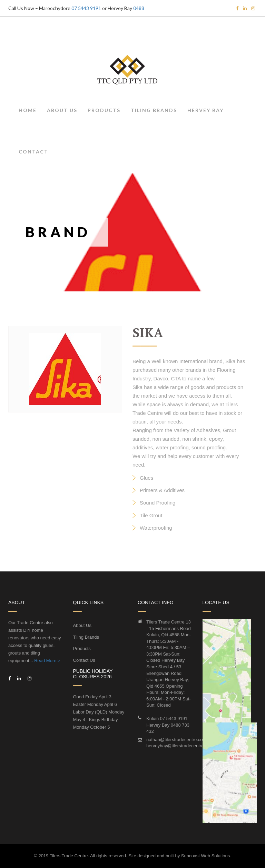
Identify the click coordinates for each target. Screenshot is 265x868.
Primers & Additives (162, 490)
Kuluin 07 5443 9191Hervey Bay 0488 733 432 (168, 725)
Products (104, 110)
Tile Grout (151, 515)
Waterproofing (156, 528)
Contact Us (84, 660)
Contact (33, 152)
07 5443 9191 (86, 8)
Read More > (47, 661)
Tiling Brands (154, 110)
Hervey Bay (205, 110)
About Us (62, 110)
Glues (146, 478)
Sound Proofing (158, 503)
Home (28, 110)
